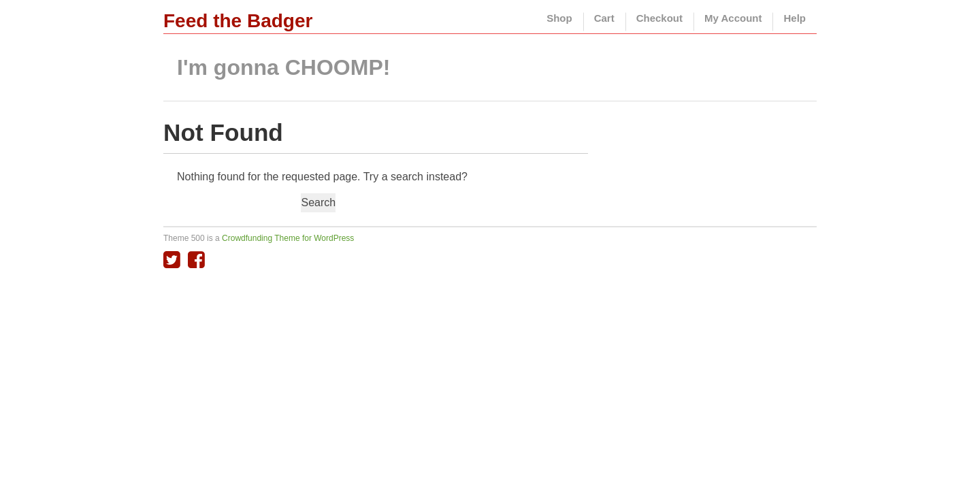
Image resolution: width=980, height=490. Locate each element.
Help (795, 18)
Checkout (659, 18)
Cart (604, 18)
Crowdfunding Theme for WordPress (288, 238)
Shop (559, 18)
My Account (733, 18)
